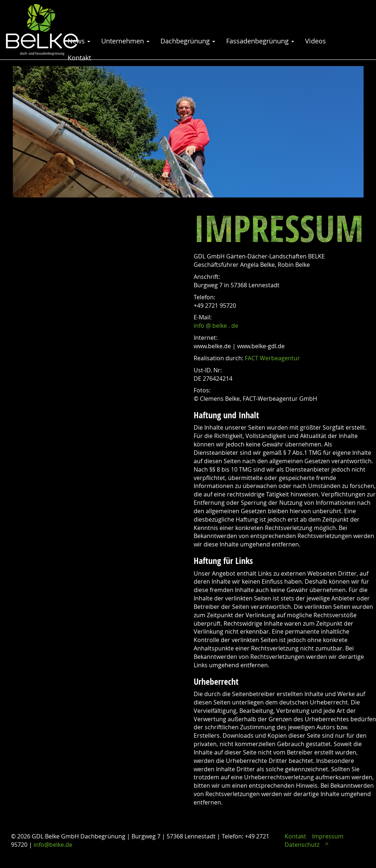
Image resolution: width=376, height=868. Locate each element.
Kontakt (79, 58)
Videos (316, 41)
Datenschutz (302, 845)
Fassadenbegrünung (260, 41)
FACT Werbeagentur (272, 358)
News (79, 41)
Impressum (328, 836)
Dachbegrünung (188, 41)
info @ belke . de (216, 326)
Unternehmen (125, 41)
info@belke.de (53, 845)
